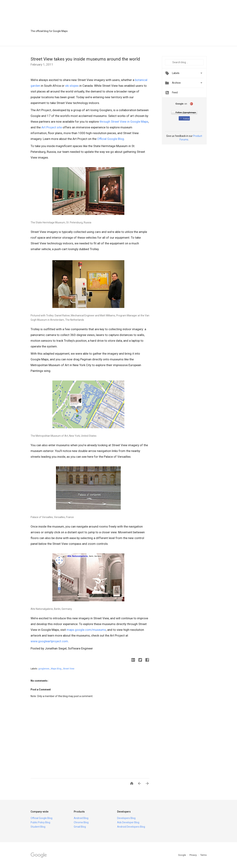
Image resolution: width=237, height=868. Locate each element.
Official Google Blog (111, 139)
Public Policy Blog (40, 822)
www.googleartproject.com (49, 641)
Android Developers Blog (131, 827)
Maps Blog (56, 669)
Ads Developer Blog (128, 822)
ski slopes (72, 86)
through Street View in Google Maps (124, 122)
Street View (69, 669)
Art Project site (52, 127)
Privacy (193, 855)
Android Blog (81, 818)
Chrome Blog (81, 822)
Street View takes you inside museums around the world (85, 59)
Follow (185, 119)
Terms (203, 855)
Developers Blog (126, 818)
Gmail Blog (80, 827)
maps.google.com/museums (86, 630)
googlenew (44, 669)
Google (182, 855)
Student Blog (38, 827)
